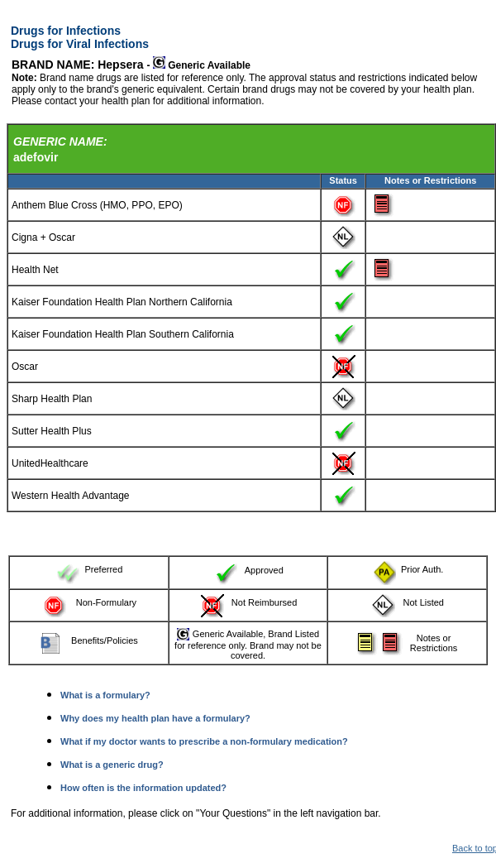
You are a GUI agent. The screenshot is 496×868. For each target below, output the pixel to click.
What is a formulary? (105, 695)
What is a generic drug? (112, 765)
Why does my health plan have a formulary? (155, 718)
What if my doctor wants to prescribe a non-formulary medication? (204, 741)
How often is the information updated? (143, 788)
